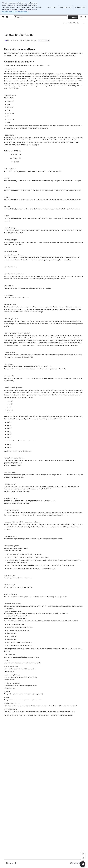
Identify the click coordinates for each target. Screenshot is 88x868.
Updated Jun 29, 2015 (71, 23)
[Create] (73, 17)
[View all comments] (83, 854)
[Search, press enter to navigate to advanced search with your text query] (40, 17)
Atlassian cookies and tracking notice (15, 12)
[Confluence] (11, 17)
